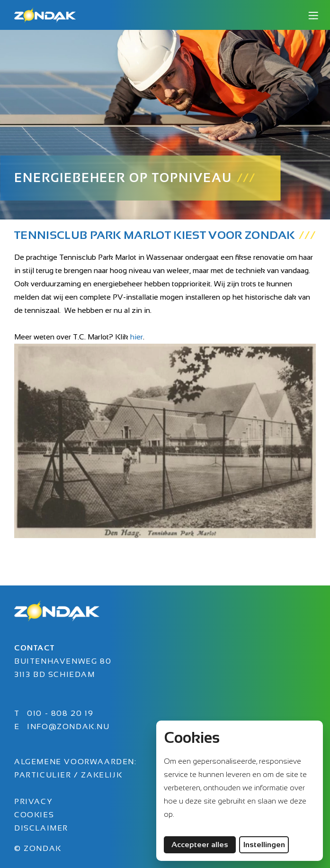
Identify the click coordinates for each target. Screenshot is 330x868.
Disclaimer (41, 828)
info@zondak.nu (68, 726)
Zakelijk (102, 775)
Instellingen (264, 845)
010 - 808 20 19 (60, 713)
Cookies (34, 815)
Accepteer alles (204, 844)
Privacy (33, 801)
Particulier (44, 775)
